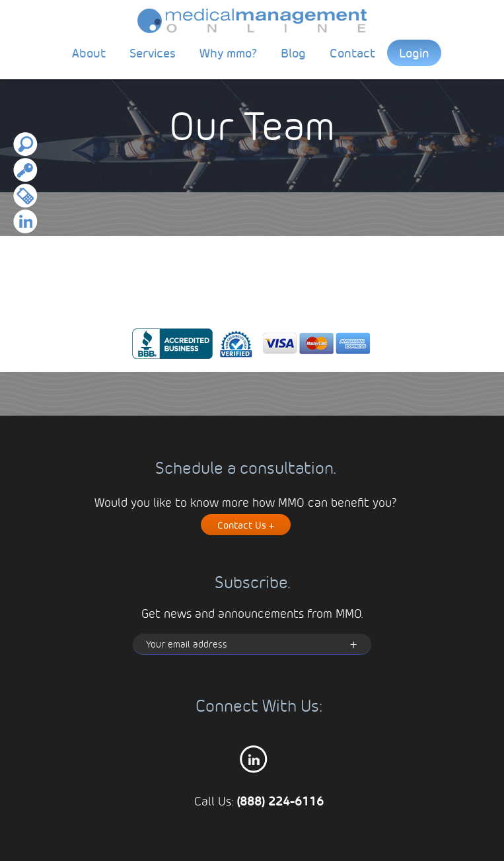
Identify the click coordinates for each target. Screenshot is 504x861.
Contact (352, 53)
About (89, 53)
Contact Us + (246, 525)
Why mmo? (228, 53)
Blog (293, 53)
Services (153, 53)
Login (414, 53)
